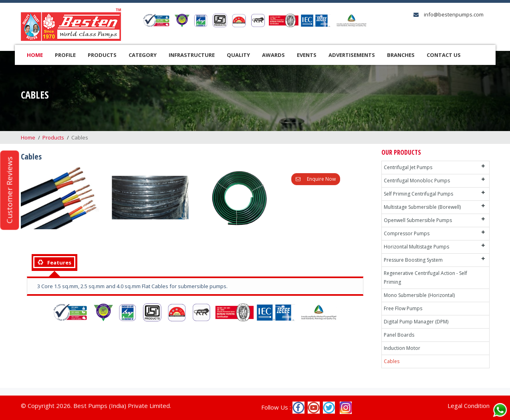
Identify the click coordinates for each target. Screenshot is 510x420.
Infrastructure (192, 55)
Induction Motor (402, 348)
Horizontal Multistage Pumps (416, 247)
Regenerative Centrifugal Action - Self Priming (425, 278)
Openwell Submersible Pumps (418, 220)
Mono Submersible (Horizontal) (419, 295)
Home (35, 55)
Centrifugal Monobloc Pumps (417, 181)
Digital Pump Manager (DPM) (416, 322)
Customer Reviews (9, 190)
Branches (401, 55)
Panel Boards (399, 335)
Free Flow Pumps (403, 308)
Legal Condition (469, 406)
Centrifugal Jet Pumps (408, 167)
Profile (65, 55)
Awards (273, 55)
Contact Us (444, 55)
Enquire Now (316, 179)
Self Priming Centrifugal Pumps (418, 194)
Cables (392, 361)
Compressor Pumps (407, 233)
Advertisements (352, 55)
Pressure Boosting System (413, 260)
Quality (238, 55)
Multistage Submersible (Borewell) (422, 207)
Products (102, 55)
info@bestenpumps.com (453, 14)
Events (307, 55)
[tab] (54, 263)
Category (143, 55)
